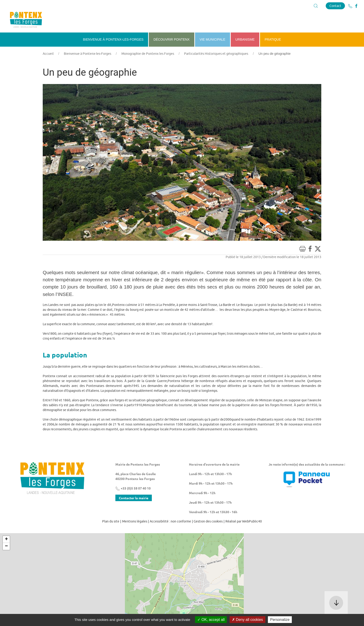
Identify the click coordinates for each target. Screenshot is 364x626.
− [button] (6, 546)
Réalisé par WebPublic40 (244, 521)
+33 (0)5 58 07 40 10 (133, 488)
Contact (335, 6)
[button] (316, 6)
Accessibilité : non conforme (170, 521)
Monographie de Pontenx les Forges (148, 54)
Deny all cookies (247, 620)
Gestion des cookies (208, 521)
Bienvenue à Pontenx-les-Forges (88, 54)
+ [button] (6, 539)
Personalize (280, 620)
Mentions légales (135, 521)
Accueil (48, 54)
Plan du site (111, 521)
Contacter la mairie (134, 498)
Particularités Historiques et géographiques (216, 54)
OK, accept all (211, 620)
